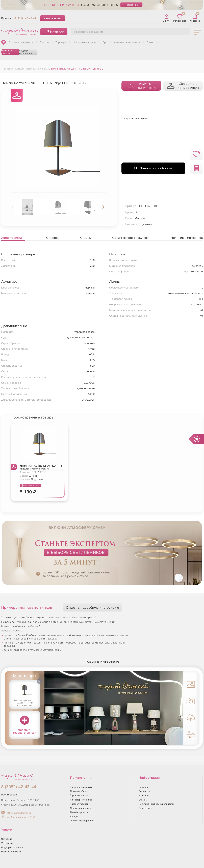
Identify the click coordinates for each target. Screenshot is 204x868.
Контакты (144, 795)
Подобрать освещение (89, 32)
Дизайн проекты (79, 812)
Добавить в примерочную (183, 86)
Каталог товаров (79, 804)
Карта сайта (145, 808)
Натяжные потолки (7, 52)
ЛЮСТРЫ (44, 42)
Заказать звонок (53, 18)
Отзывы (143, 800)
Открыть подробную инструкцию (93, 607)
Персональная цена (30, 486)
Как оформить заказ (81, 800)
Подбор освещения (25, 52)
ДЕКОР (150, 42)
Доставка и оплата (80, 808)
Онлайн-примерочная (82, 821)
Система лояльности (21, 42)
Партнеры (144, 791)
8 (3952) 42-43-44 (25, 18)
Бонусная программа (82, 787)
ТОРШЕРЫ (61, 42)
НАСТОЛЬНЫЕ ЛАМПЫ (84, 42)
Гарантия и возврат (81, 795)
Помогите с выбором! (154, 168)
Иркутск (6, 18)
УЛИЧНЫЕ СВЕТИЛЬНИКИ (127, 42)
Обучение (7, 839)
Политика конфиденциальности (156, 804)
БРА (105, 42)
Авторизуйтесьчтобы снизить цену (141, 86)
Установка (7, 843)
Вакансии (144, 787)
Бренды (74, 816)
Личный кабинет (79, 791)
